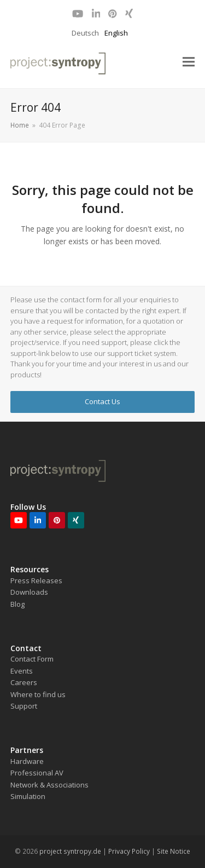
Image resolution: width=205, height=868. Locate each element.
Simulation (28, 796)
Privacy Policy (129, 851)
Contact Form (32, 659)
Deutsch (85, 33)
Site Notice (174, 851)
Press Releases (36, 580)
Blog (17, 604)
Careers (24, 682)
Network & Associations (49, 785)
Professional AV (37, 773)
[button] (189, 62)
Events (22, 671)
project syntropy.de (70, 851)
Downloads (29, 592)
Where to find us (38, 694)
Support (24, 706)
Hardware (27, 761)
